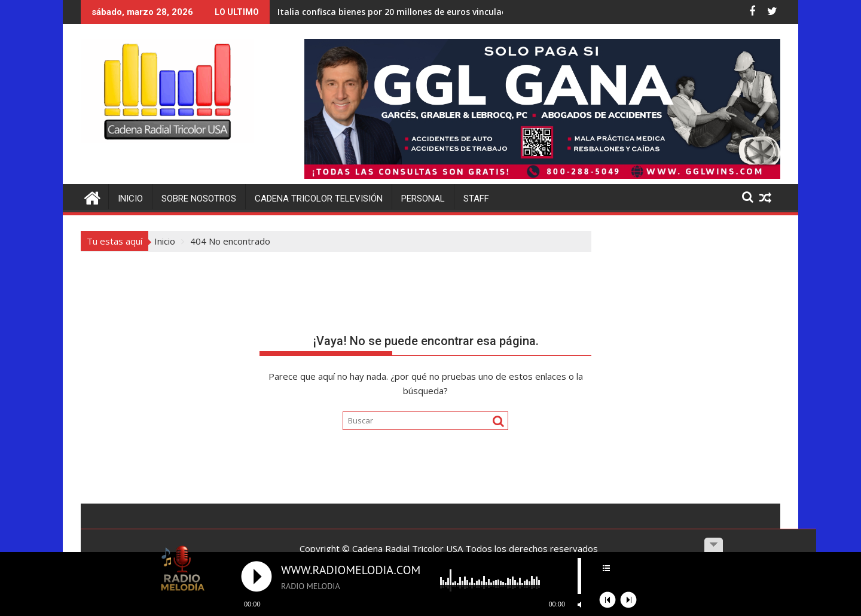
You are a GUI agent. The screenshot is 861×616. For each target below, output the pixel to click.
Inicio (130, 199)
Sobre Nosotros (199, 199)
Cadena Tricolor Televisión (319, 199)
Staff (476, 199)
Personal (423, 199)
